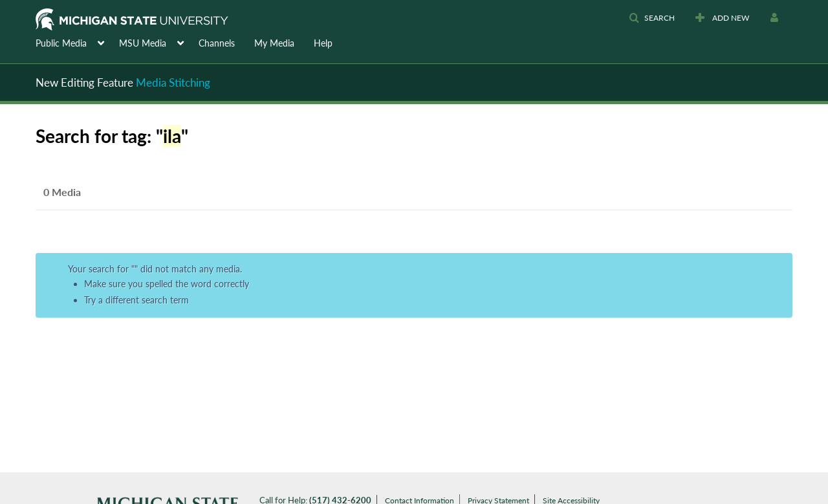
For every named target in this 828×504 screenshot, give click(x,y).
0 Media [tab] (62, 192)
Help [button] (323, 43)
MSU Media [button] (143, 43)
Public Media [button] (61, 43)
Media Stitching (173, 82)
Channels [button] (217, 43)
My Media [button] (274, 43)
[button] (652, 18)
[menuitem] (77, 42)
